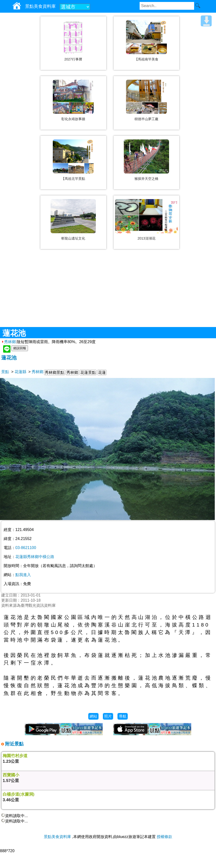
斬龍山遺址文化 (73, 238)
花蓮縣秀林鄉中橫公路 (35, 557)
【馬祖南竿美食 (146, 59)
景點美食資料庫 (57, 837)
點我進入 (23, 575)
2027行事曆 (73, 59)
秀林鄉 (9, 342)
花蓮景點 (88, 372)
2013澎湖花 (146, 238)
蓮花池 (9, 358)
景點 (5, 372)
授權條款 (164, 837)
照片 (108, 716)
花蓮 (102, 372)
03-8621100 (26, 548)
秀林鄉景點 (54, 372)
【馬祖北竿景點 (73, 179)
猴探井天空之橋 (146, 179)
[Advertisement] (108, 292)
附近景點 (14, 744)
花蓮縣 (20, 372)
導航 (123, 716)
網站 (93, 716)
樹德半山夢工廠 (146, 119)
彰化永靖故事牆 (73, 119)
